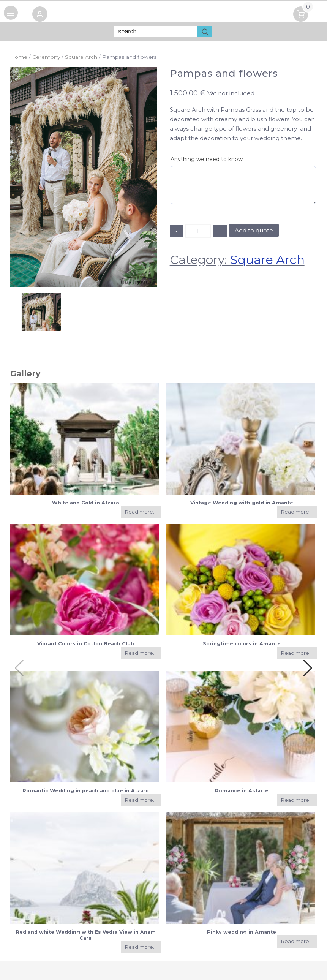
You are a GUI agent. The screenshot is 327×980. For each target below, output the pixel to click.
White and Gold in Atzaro (86, 503)
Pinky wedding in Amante (242, 932)
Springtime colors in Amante (242, 644)
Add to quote (254, 230)
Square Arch (81, 57)
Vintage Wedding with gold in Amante (242, 503)
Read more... (141, 512)
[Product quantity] (198, 231)
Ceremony (46, 57)
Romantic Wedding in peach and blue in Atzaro (86, 791)
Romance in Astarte (242, 791)
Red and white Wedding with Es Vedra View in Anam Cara (86, 935)
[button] (43, 15)
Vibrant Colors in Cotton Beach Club (86, 644)
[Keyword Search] (156, 32)
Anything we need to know (207, 159)
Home (19, 57)
